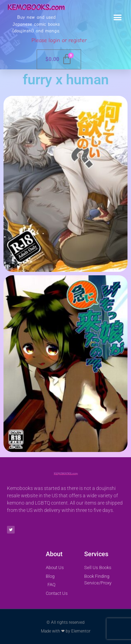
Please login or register (59, 40)
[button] (118, 17)
